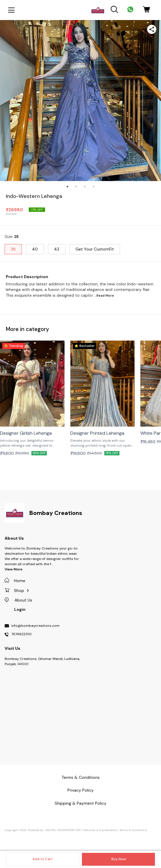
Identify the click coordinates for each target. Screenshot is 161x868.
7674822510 (22, 634)
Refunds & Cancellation (100, 830)
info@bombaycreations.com (35, 626)
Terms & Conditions (133, 830)
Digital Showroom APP (63, 830)
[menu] (11, 10)
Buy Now (119, 859)
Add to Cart (43, 859)
